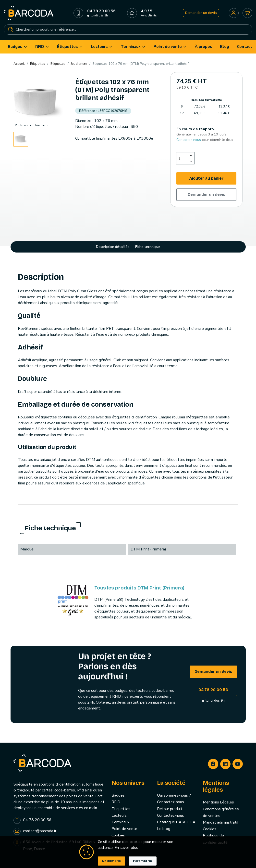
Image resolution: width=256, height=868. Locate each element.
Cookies (118, 836)
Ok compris (111, 861)
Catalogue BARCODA (176, 823)
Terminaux (120, 823)
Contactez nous (189, 140)
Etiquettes (121, 809)
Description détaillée (113, 247)
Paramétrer (143, 861)
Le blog (164, 829)
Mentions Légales (218, 803)
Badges (118, 796)
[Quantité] (182, 159)
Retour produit (170, 809)
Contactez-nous (171, 802)
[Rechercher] (128, 30)
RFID (116, 802)
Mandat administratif (221, 823)
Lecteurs (119, 816)
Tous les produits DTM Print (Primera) (139, 588)
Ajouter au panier (206, 179)
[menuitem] (18, 47)
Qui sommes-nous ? (174, 796)
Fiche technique (148, 247)
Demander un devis (201, 13)
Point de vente (124, 829)
